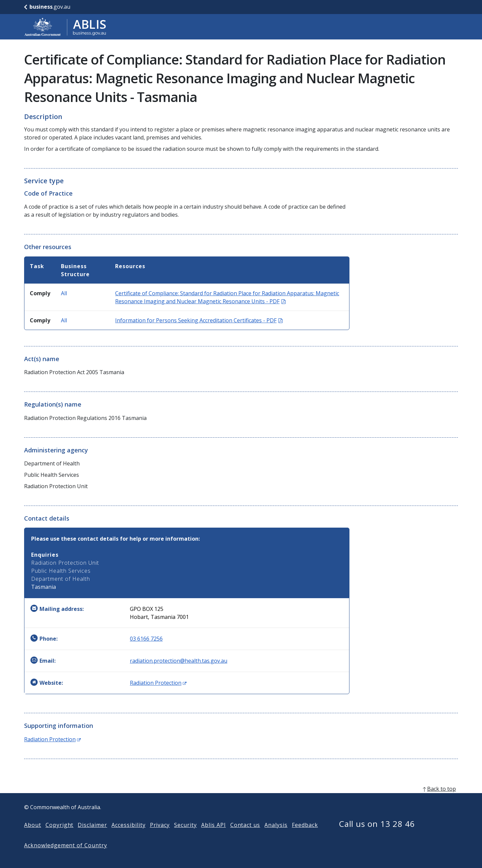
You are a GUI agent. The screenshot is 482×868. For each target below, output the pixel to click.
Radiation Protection (52, 739)
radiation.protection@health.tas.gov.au (179, 661)
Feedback (305, 836)
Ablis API (214, 836)
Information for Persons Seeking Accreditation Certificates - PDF (199, 320)
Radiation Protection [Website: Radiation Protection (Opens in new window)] (158, 683)
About (33, 836)
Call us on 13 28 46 (377, 834)
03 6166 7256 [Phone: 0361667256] (146, 639)
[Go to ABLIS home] (65, 27)
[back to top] (241, 799)
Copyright (60, 836)
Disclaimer (92, 836)
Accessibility (128, 836)
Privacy (160, 836)
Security (185, 836)
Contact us (245, 836)
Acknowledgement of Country (66, 856)
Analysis (276, 836)
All (64, 293)
